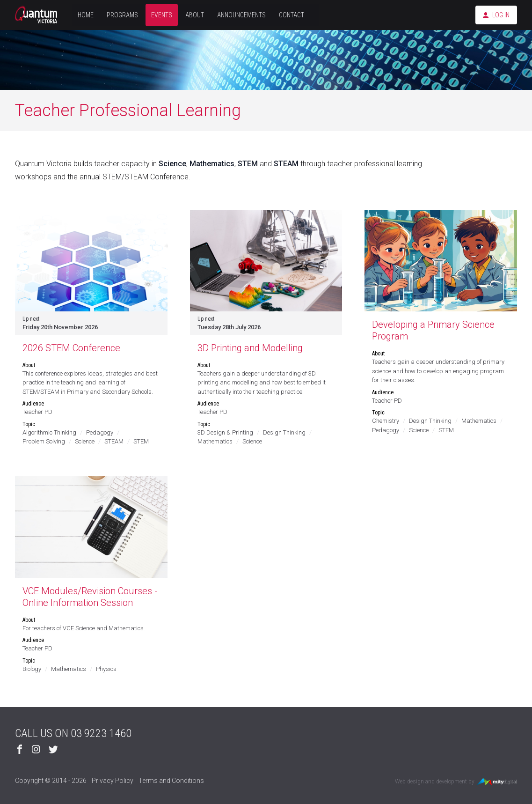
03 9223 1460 (101, 733)
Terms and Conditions (171, 781)
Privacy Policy (113, 781)
